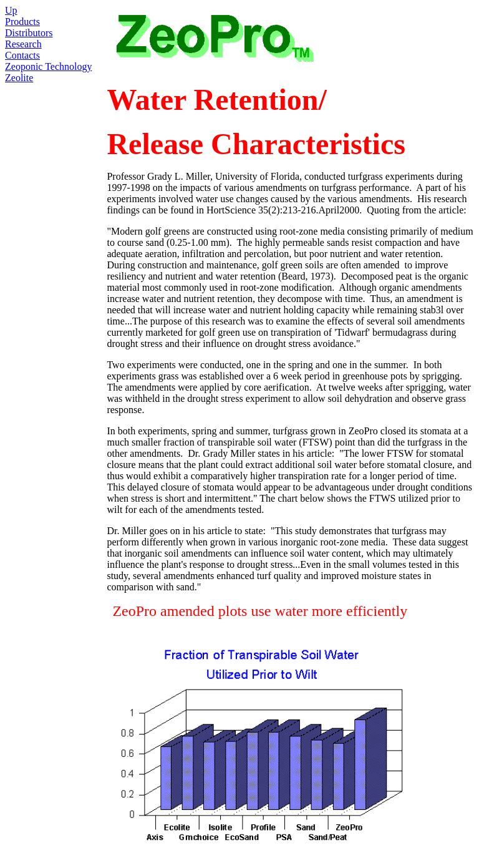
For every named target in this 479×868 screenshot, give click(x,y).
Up (11, 10)
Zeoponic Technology (48, 66)
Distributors (29, 33)
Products (22, 22)
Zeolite (19, 78)
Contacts (22, 55)
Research (23, 44)
